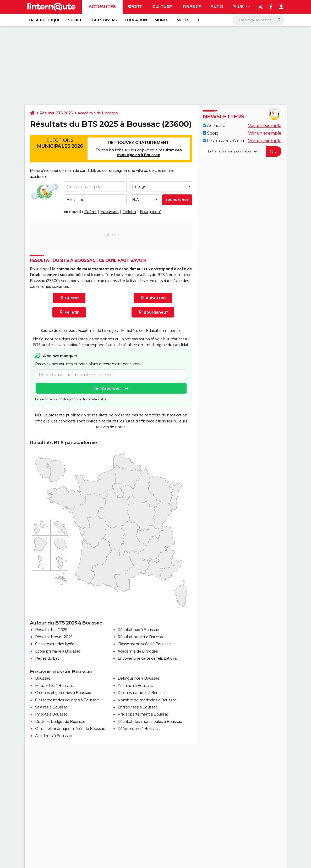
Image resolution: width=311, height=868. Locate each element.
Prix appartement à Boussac (143, 714)
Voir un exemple (265, 126)
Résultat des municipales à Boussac (150, 722)
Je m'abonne (106, 388)
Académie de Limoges (98, 113)
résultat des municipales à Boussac (149, 152)
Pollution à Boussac (135, 686)
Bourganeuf (150, 212)
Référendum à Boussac (139, 729)
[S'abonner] (242, 151)
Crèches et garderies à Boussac (63, 693)
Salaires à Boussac (51, 707)
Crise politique (44, 20)
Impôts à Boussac (51, 714)
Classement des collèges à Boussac (67, 700)
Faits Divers (104, 20)
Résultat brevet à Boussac (141, 637)
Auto (217, 7)
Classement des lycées (56, 644)
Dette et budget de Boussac (60, 722)
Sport (135, 7)
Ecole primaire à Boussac (58, 651)
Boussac (43, 678)
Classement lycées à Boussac (144, 644)
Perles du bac (47, 658)
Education (136, 20)
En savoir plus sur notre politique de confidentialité (71, 399)
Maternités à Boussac (54, 686)
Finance (192, 7)
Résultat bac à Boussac (138, 630)
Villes (183, 20)
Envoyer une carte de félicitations (147, 658)
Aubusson (110, 212)
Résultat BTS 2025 (56, 113)
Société (76, 20)
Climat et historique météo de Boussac (70, 729)
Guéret (91, 212)
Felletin (129, 212)
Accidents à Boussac (53, 736)
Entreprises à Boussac (138, 707)
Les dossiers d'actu (223, 141)
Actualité (214, 126)
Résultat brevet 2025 (54, 637)
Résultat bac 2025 (51, 630)
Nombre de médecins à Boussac (147, 700)
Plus (241, 7)
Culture (162, 7)
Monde (162, 20)
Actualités (102, 7)
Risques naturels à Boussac (142, 693)
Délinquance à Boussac (138, 678)
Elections (60, 143)
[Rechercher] (258, 20)
